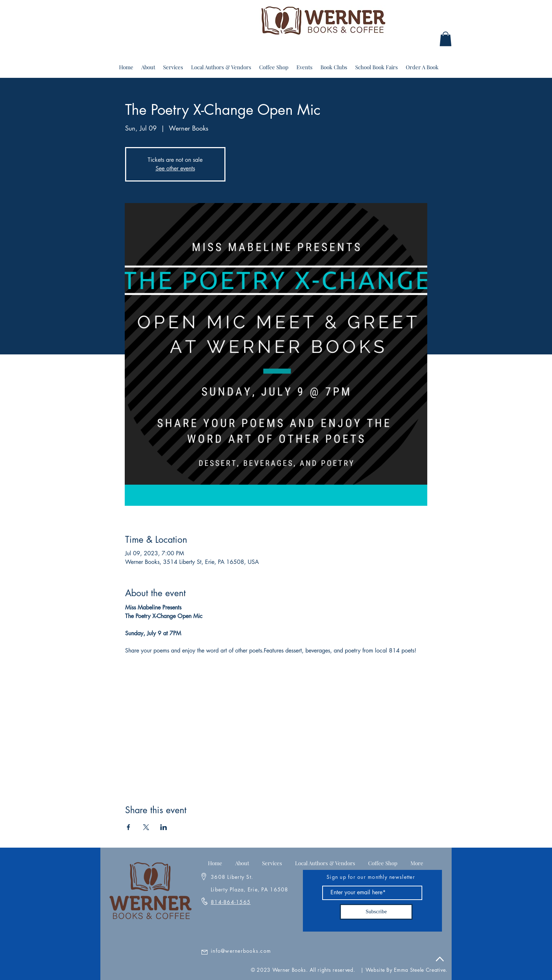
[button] (446, 39)
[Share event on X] (146, 827)
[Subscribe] (376, 912)
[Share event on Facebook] (129, 827)
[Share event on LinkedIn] (164, 827)
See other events (175, 168)
